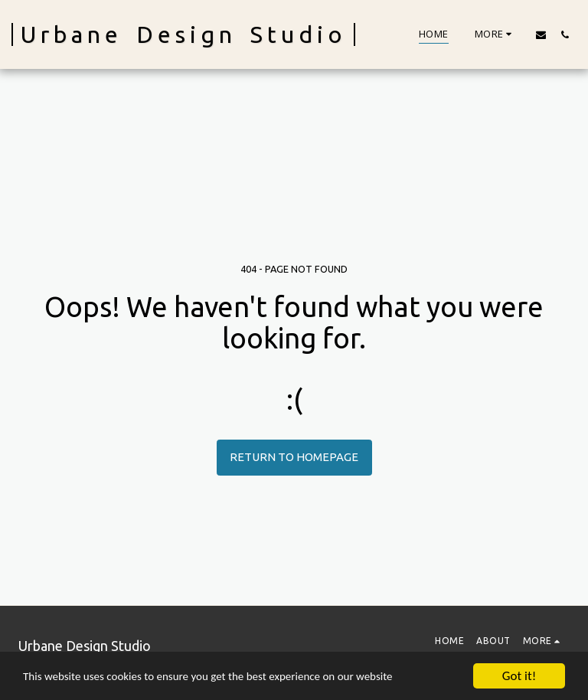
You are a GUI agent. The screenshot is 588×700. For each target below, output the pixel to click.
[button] (541, 34)
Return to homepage (294, 457)
